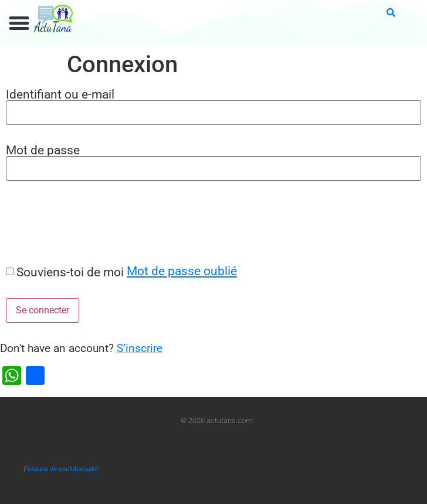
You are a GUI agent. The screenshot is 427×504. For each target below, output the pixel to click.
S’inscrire (140, 348)
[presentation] (89, 222)
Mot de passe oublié (182, 271)
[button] (19, 23)
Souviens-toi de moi (70, 272)
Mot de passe (43, 150)
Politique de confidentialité (61, 469)
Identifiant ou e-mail (60, 94)
